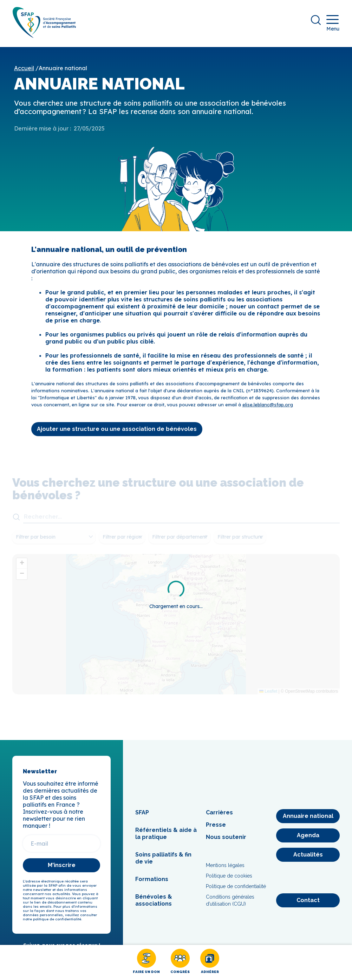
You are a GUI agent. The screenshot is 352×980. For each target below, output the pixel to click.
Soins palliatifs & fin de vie (163, 862)
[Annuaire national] (308, 820)
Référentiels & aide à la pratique (166, 837)
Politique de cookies (229, 879)
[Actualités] (308, 858)
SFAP (142, 816)
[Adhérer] (210, 962)
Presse (216, 828)
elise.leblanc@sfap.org (268, 408)
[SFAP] (48, 39)
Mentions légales (225, 869)
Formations (152, 883)
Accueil (24, 72)
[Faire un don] (146, 962)
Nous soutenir (226, 841)
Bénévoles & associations (154, 904)
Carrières (219, 816)
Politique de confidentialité (236, 890)
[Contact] (308, 904)
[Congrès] (180, 962)
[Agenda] (308, 839)
